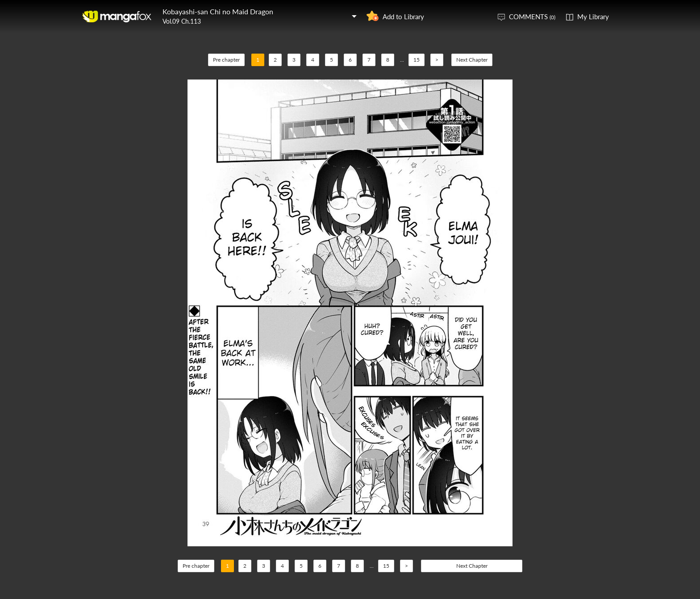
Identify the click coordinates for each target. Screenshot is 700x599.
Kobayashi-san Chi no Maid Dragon (218, 11)
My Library (593, 17)
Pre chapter (226, 60)
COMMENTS (532, 17)
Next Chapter (472, 60)
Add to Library (403, 17)
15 (417, 60)
